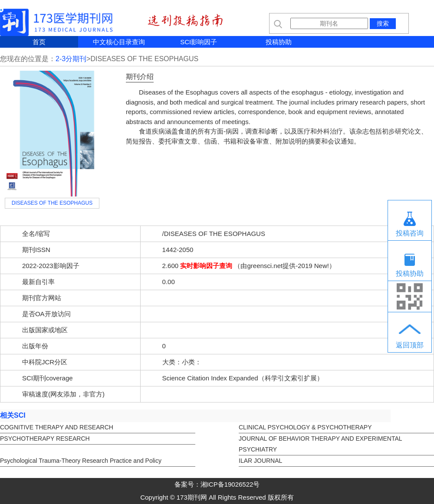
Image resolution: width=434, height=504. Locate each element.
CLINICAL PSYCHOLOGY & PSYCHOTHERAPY (305, 427)
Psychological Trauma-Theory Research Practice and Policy (81, 461)
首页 (39, 42)
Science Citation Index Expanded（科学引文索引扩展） (243, 378)
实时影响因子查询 (206, 266)
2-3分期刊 (71, 59)
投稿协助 (279, 42)
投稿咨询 (410, 233)
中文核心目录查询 (119, 42)
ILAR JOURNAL (260, 461)
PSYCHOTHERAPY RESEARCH (45, 439)
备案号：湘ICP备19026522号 (217, 484)
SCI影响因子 (199, 42)
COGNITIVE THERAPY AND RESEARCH (57, 427)
